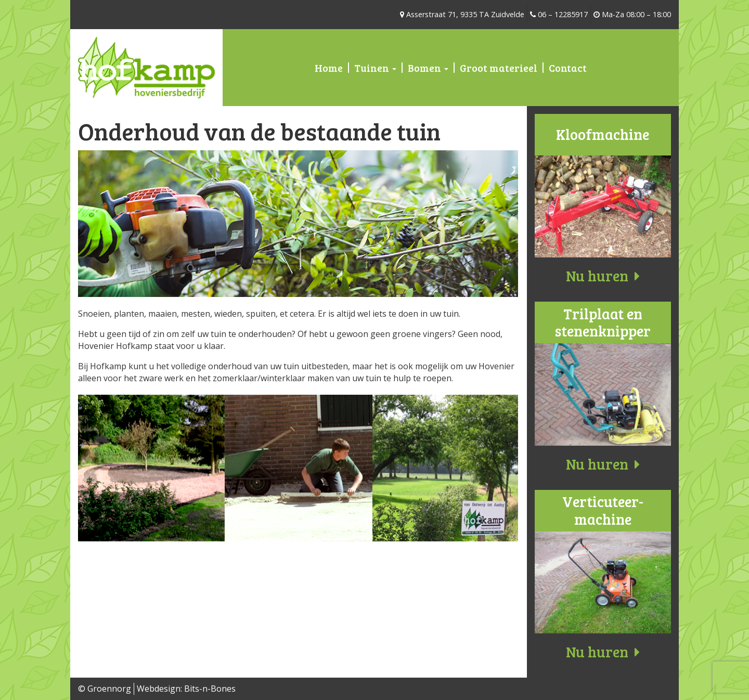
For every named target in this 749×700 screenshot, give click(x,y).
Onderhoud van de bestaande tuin (259, 131)
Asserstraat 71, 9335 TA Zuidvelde (462, 14)
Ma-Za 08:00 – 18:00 (632, 14)
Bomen (428, 68)
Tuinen (375, 68)
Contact (568, 68)
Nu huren (603, 276)
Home (329, 68)
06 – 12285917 (559, 14)
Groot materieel (499, 68)
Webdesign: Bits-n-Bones (186, 689)
